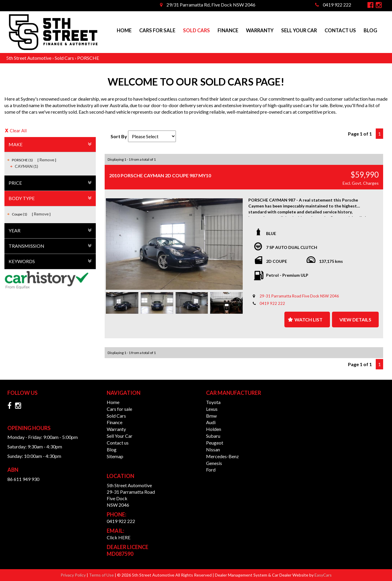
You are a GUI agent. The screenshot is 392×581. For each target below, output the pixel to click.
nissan (213, 449)
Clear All (18, 131)
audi (211, 422)
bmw (211, 416)
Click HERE (119, 537)
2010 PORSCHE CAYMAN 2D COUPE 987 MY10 (160, 175)
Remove (47, 160)
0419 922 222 (333, 5)
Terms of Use (102, 575)
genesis (214, 463)
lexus (212, 409)
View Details (355, 320)
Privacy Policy (74, 575)
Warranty (260, 30)
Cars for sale (157, 30)
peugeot (215, 443)
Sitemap (115, 456)
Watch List (308, 320)
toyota (213, 402)
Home (124, 30)
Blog (370, 30)
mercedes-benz (222, 456)
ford (211, 470)
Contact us (340, 30)
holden (214, 429)
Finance (228, 30)
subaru (213, 436)
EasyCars (323, 575)
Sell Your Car (299, 30)
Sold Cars (196, 30)
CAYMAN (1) (26, 166)
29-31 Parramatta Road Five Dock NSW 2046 (299, 296)
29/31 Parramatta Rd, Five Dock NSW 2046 (208, 5)
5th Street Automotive (29, 58)
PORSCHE (88, 58)
